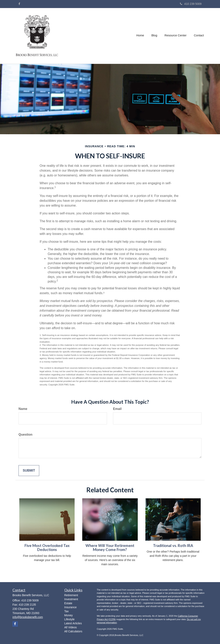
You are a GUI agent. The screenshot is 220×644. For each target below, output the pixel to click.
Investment (71, 599)
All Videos (71, 627)
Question (25, 435)
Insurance (70, 607)
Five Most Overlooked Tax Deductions (47, 548)
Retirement (71, 595)
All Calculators (73, 631)
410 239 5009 (191, 4)
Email (117, 409)
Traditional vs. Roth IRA (173, 546)
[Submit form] (29, 471)
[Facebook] (19, 4)
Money (69, 615)
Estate (68, 603)
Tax (67, 611)
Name (23, 409)
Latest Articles (73, 623)
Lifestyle (69, 619)
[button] (155, 36)
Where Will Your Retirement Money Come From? (110, 548)
